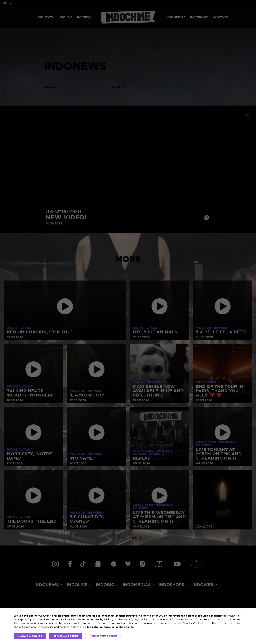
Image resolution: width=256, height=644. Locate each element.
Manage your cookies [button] (103, 636)
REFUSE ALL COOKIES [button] (66, 636)
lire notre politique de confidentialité (110, 627)
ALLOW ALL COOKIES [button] (30, 636)
